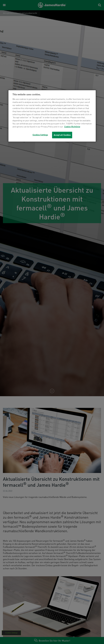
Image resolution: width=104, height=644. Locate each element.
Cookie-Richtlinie (72, 127)
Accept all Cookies (62, 135)
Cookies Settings (40, 135)
